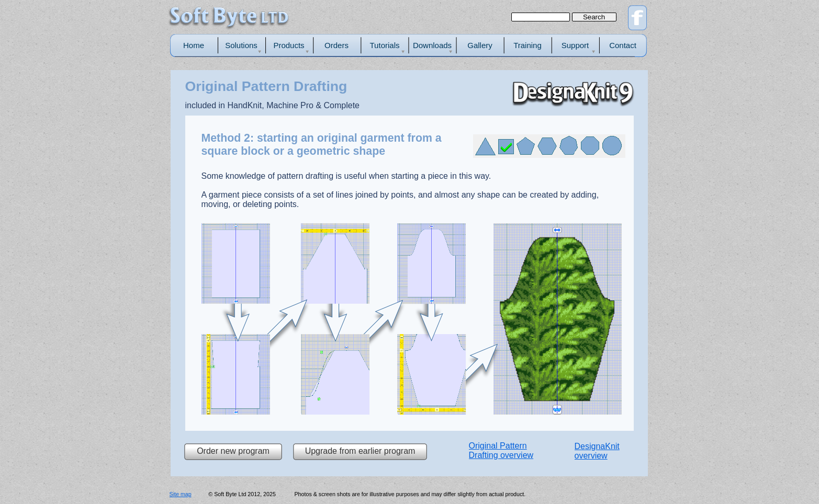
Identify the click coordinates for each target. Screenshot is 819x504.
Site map (181, 494)
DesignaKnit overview (597, 451)
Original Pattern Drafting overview (501, 450)
